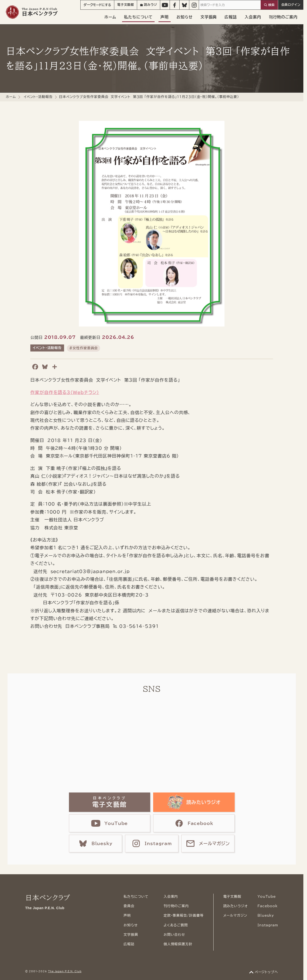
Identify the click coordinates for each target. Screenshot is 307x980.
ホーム (110, 17)
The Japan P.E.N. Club (65, 971)
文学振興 (209, 17)
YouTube (267, 897)
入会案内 (253, 17)
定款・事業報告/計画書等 (184, 915)
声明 (165, 17)
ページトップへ (266, 972)
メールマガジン (235, 915)
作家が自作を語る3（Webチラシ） (65, 392)
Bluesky (266, 915)
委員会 (129, 906)
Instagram (268, 925)
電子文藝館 (126, 5)
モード (97, 5)
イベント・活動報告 (38, 97)
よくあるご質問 (176, 925)
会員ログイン (291, 5)
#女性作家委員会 (83, 348)
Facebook (268, 906)
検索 (271, 5)
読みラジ (149, 5)
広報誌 (231, 17)
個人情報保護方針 (178, 944)
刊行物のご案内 (283, 17)
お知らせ (185, 17)
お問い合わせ (174, 935)
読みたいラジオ (236, 906)
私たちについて (138, 17)
